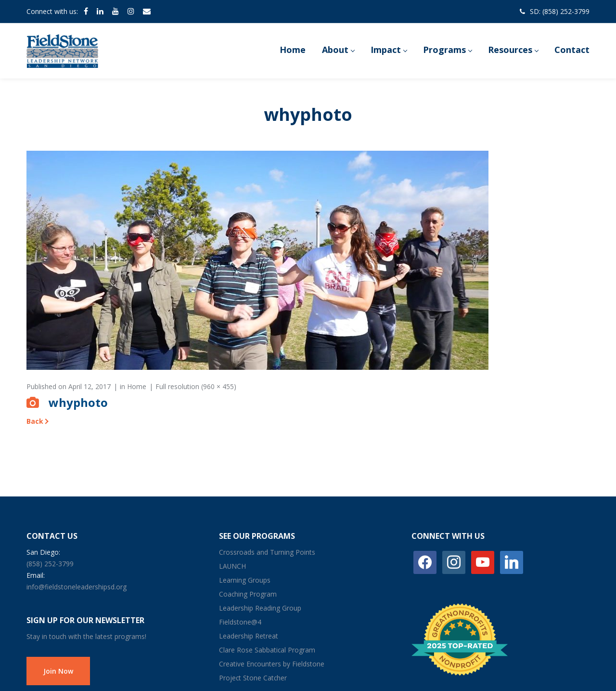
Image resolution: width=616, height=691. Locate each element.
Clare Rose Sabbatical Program (267, 650)
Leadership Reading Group (260, 608)
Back (35, 421)
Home (137, 386)
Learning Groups (245, 580)
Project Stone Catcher (253, 678)
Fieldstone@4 (240, 622)
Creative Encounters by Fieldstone (272, 664)
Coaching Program (248, 594)
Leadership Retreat (249, 636)
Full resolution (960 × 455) (196, 386)
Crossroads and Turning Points (267, 552)
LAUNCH (232, 566)
